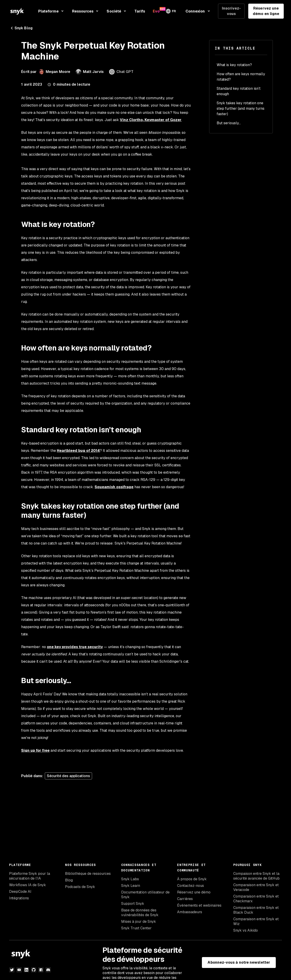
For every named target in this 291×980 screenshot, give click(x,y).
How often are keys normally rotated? (241, 77)
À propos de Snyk (192, 879)
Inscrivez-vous (231, 11)
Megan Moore (58, 72)
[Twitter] (12, 970)
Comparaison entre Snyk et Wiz (256, 921)
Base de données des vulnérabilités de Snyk (140, 913)
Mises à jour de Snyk (139, 922)
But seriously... (229, 123)
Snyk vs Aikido (246, 930)
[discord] (48, 970)
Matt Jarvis (93, 72)
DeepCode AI (20, 892)
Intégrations (19, 898)
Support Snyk (133, 904)
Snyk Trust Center (136, 928)
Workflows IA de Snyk (28, 885)
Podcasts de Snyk (80, 887)
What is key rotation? (234, 65)
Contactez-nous (191, 886)
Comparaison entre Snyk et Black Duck (256, 910)
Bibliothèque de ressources (88, 874)
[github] (34, 970)
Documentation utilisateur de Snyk (145, 895)
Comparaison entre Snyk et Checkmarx (256, 899)
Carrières (185, 899)
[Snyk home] (17, 11)
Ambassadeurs (190, 912)
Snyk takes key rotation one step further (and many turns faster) (241, 108)
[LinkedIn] (26, 970)
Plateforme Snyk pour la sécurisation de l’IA (30, 876)
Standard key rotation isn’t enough (239, 91)
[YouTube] (19, 970)
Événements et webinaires (199, 905)
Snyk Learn (131, 886)
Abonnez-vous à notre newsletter (239, 962)
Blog (69, 880)
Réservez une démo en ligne (266, 11)
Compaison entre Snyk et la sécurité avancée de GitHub (256, 876)
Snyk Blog (21, 28)
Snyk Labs (130, 879)
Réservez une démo (194, 892)
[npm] (41, 970)
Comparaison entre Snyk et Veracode (256, 887)
